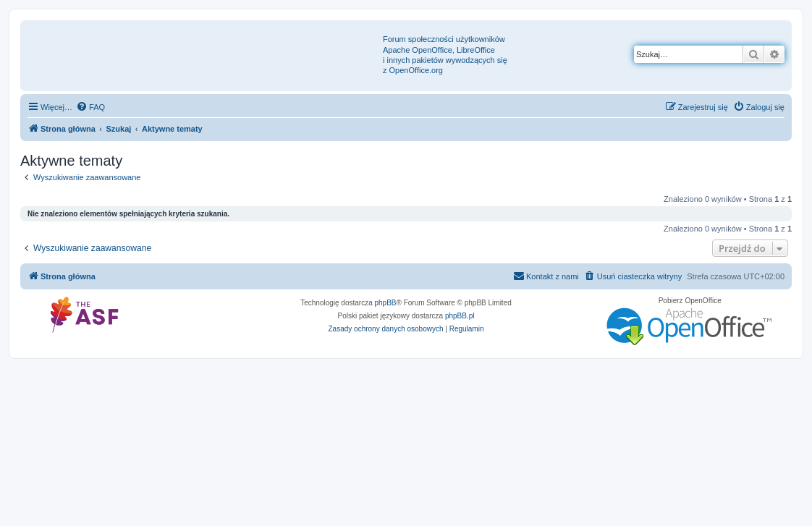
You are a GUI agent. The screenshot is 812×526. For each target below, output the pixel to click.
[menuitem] (90, 107)
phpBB (386, 303)
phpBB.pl (460, 316)
